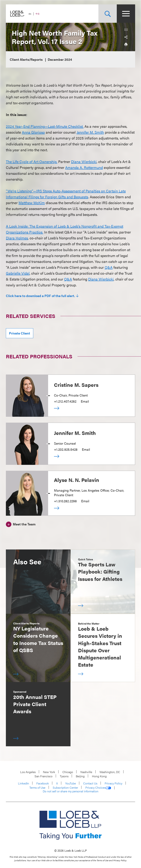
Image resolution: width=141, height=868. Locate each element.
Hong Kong (99, 776)
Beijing (80, 776)
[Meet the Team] (21, 524)
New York (49, 772)
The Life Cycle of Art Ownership (31, 161)
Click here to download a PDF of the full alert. (40, 296)
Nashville (86, 772)
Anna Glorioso (33, 132)
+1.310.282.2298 (65, 501)
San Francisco (44, 776)
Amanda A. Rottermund (84, 167)
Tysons (64, 776)
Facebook (43, 783)
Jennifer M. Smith (90, 132)
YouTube (70, 783)
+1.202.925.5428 (66, 449)
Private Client (20, 333)
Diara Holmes (17, 238)
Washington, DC (110, 772)
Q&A (109, 267)
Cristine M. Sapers (76, 385)
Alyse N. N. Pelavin (77, 480)
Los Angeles (28, 772)
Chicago (68, 772)
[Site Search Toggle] (108, 14)
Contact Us (90, 783)
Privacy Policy (113, 783)
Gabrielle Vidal (18, 273)
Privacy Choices (98, 788)
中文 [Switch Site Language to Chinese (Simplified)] (38, 14)
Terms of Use (37, 787)
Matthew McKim (32, 203)
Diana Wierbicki (84, 161)
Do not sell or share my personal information (71, 791)
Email (85, 401)
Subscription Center (65, 787)
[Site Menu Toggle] (126, 14)
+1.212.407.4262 (65, 401)
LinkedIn (23, 783)
